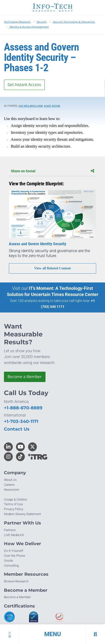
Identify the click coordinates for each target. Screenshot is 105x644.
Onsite (8, 561)
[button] (52, 634)
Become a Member (25, 377)
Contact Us (17, 429)
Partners (10, 530)
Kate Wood (52, 106)
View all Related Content (52, 268)
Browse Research (16, 581)
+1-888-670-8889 (23, 408)
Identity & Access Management (29, 27)
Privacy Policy (14, 509)
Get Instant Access (24, 85)
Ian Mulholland (31, 106)
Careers (9, 485)
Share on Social (52, 171)
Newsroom (12, 490)
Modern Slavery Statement (22, 514)
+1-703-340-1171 (21, 421)
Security (42, 22)
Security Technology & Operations (74, 22)
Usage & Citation (15, 499)
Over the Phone (15, 556)
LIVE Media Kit (14, 535)
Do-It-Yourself (14, 551)
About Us (10, 480)
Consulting (11, 566)
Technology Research (17, 22)
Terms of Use (13, 504)
